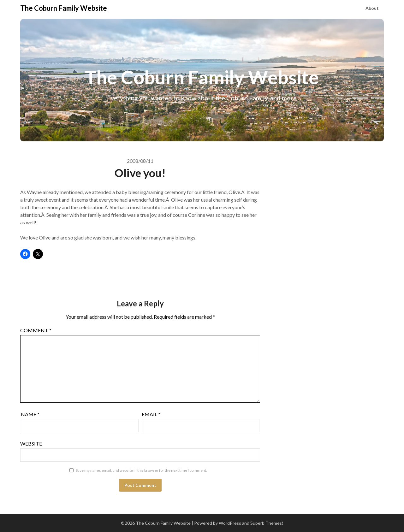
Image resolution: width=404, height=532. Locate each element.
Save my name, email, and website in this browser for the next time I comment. (141, 470)
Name (30, 414)
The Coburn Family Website (64, 8)
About (372, 8)
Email (151, 414)
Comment (36, 330)
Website (31, 443)
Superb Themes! (267, 523)
